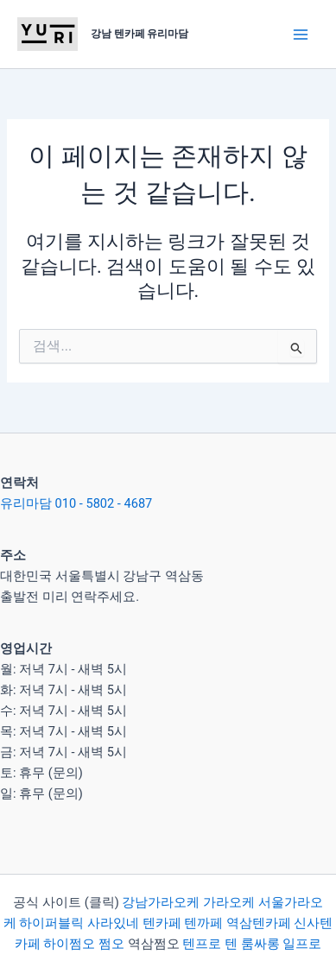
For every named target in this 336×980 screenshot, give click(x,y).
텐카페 (162, 923)
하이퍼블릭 (51, 923)
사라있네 (113, 923)
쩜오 (111, 944)
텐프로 (202, 944)
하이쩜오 (69, 944)
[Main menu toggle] (301, 35)
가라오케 (229, 902)
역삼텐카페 (259, 923)
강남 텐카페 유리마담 (140, 34)
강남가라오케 (161, 902)
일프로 (302, 944)
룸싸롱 (260, 944)
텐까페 (203, 923)
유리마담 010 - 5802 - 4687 (76, 503)
